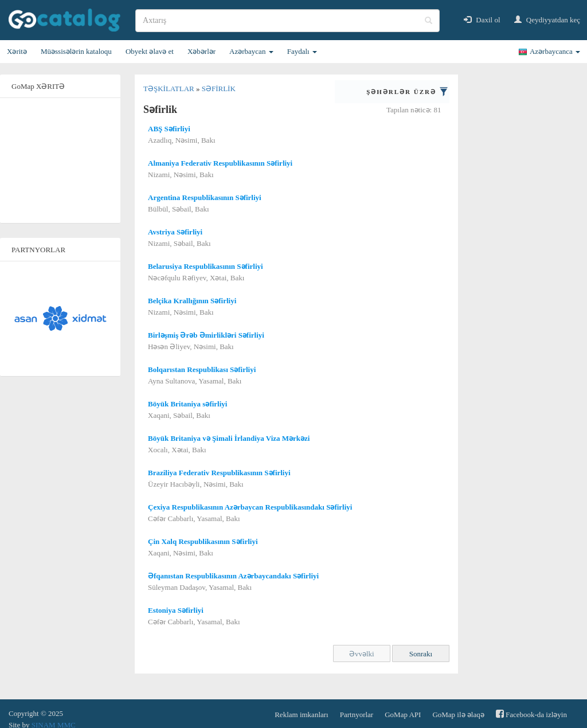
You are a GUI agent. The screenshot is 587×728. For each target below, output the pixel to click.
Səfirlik (219, 89)
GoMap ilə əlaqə (458, 715)
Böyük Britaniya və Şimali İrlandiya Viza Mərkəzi (229, 438)
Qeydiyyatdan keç (547, 20)
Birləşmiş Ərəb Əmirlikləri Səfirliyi (206, 335)
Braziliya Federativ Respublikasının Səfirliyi (219, 473)
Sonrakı (421, 654)
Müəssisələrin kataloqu (76, 51)
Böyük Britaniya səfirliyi (187, 404)
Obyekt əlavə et (150, 51)
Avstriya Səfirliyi (175, 232)
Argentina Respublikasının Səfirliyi (205, 197)
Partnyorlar (357, 715)
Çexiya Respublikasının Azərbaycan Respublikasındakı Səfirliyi (250, 507)
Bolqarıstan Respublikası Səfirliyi (202, 369)
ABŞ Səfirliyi (169, 129)
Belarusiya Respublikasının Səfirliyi (206, 266)
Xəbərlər (201, 51)
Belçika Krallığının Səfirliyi (192, 301)
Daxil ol (482, 20)
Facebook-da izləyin (531, 714)
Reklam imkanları (302, 715)
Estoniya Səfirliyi (176, 610)
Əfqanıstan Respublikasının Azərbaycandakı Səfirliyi (233, 576)
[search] (287, 21)
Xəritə (17, 51)
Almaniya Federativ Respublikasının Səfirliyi (220, 163)
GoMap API (403, 715)
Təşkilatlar (170, 89)
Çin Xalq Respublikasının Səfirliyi (203, 541)
